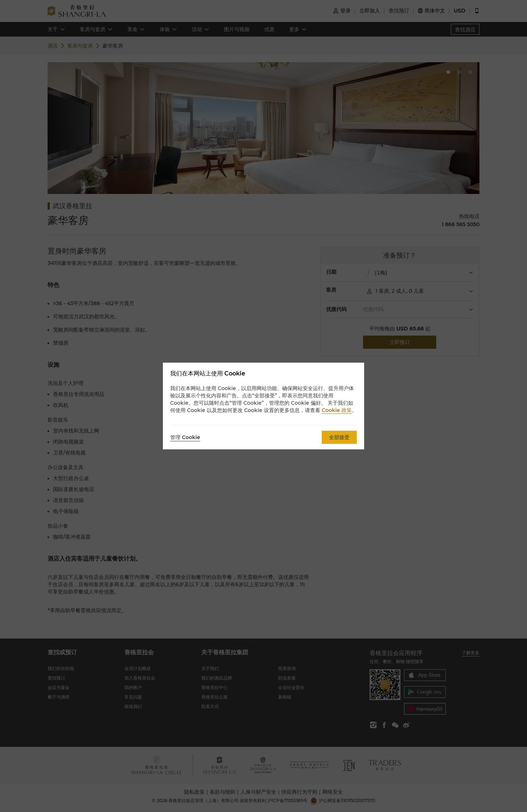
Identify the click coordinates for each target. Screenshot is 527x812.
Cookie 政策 (337, 410)
